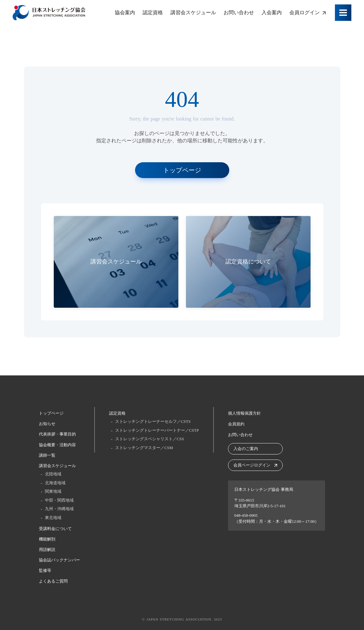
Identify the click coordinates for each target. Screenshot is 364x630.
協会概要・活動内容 (57, 445)
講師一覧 (47, 455)
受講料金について (55, 529)
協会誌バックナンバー (59, 560)
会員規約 (236, 424)
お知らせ (47, 424)
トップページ (51, 413)
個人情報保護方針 (244, 413)
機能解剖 (47, 539)
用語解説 (47, 550)
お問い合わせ (240, 435)
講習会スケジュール (57, 466)
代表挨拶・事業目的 (57, 434)
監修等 (45, 570)
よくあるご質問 (53, 581)
